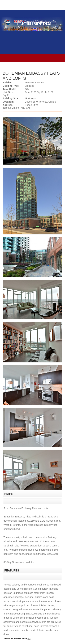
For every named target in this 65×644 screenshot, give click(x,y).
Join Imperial (37, 24)
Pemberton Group (34, 83)
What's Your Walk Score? (18, 639)
